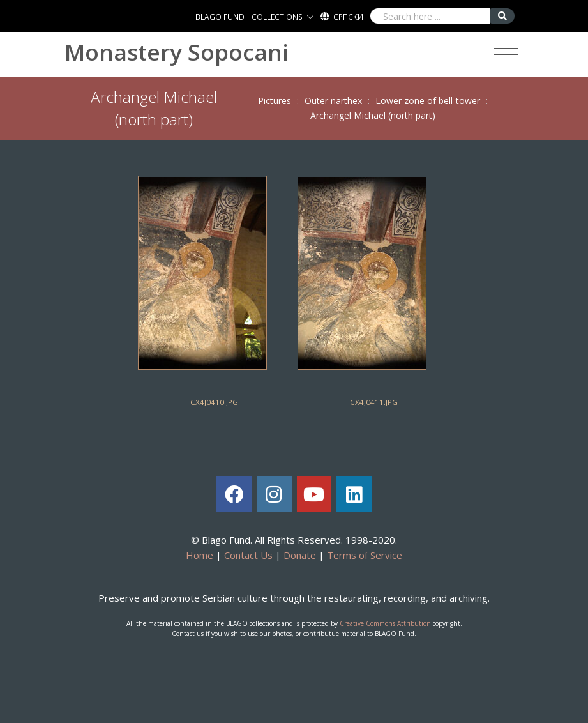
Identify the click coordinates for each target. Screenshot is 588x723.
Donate (300, 555)
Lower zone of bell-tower (428, 101)
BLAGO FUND (220, 17)
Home (200, 555)
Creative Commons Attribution (385, 623)
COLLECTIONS (277, 17)
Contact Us (248, 555)
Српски (348, 17)
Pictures (275, 101)
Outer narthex (333, 101)
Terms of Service (365, 555)
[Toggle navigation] (506, 55)
